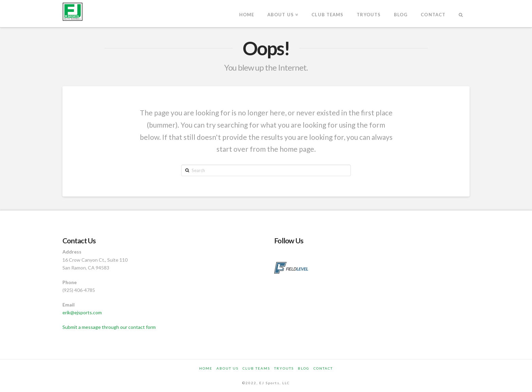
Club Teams (256, 368)
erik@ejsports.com (82, 312)
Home (206, 368)
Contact (323, 368)
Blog (304, 368)
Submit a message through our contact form (109, 327)
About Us (227, 368)
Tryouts (284, 368)
